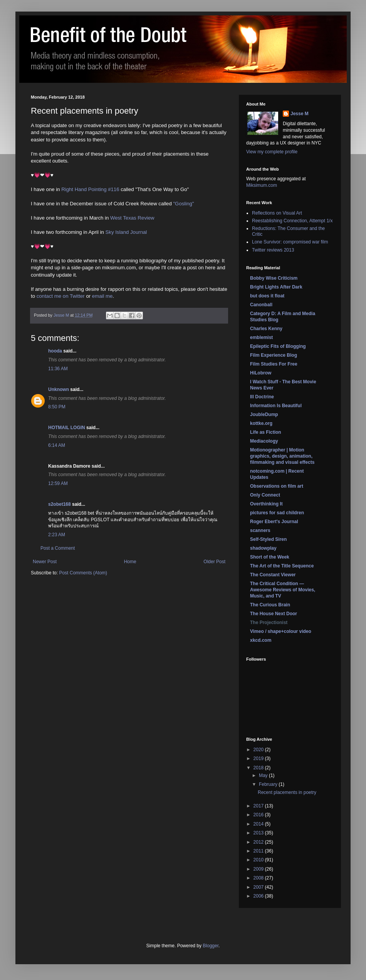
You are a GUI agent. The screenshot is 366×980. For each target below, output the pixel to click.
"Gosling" (183, 204)
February (269, 784)
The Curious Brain (270, 605)
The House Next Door (274, 614)
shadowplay (263, 548)
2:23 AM (57, 535)
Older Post (214, 562)
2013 (259, 833)
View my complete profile (272, 152)
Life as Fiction (266, 432)
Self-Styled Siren (268, 539)
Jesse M (300, 114)
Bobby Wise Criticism (274, 278)
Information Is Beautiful (276, 406)
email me (102, 296)
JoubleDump (264, 414)
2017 (259, 806)
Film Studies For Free (274, 364)
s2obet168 (60, 504)
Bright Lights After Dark (276, 287)
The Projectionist (269, 623)
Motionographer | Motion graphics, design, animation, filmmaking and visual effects (282, 456)
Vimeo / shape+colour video (281, 631)
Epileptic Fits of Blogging (278, 346)
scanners (260, 530)
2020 (259, 750)
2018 (259, 768)
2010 (259, 860)
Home (130, 562)
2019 (259, 758)
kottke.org (261, 423)
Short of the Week (270, 557)
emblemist (261, 337)
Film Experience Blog (274, 355)
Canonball (261, 305)
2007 (259, 887)
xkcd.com (261, 640)
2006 (259, 896)
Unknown (59, 389)
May (264, 775)
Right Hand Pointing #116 (90, 189)
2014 (259, 824)
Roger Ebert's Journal (274, 522)
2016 (259, 815)
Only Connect (265, 495)
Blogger (211, 946)
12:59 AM (58, 483)
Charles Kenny (266, 329)
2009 (259, 869)
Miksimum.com (262, 185)
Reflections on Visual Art (277, 213)
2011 (259, 851)
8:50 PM (57, 407)
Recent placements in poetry (287, 792)
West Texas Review (132, 218)
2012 (259, 842)
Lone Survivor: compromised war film (290, 242)
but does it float (267, 296)
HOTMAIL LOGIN (67, 428)
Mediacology (264, 441)
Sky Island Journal (126, 232)
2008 (259, 878)
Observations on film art (277, 486)
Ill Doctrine (262, 397)
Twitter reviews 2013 (273, 250)
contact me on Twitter (61, 296)
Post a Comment (58, 548)
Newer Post (45, 562)
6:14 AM (57, 445)
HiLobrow (261, 373)
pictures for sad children (277, 513)
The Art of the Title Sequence (282, 566)
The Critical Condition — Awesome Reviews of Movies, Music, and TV (283, 590)
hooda (55, 351)
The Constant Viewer (273, 575)
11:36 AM (58, 369)
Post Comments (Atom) (83, 573)
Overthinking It (266, 504)
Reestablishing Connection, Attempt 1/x (292, 221)
